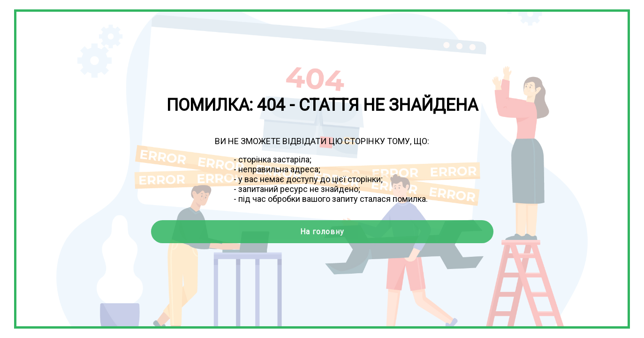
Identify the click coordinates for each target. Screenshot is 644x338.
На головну (322, 232)
